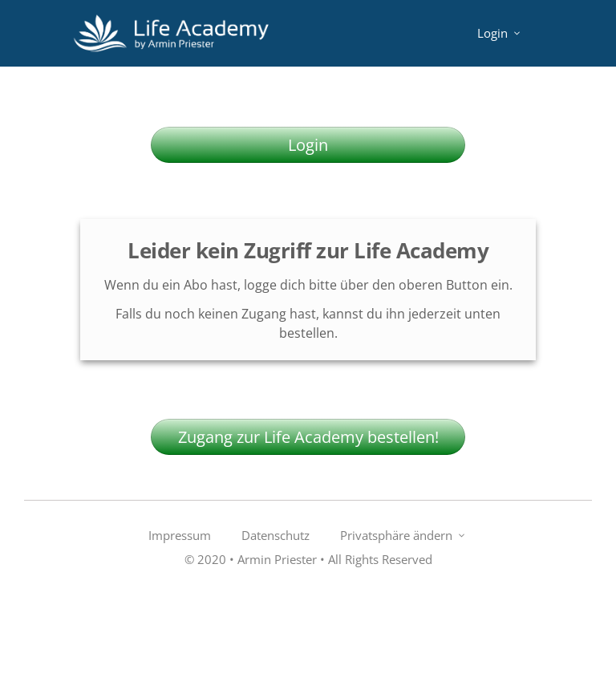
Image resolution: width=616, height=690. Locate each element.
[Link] (500, 33)
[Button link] (308, 145)
